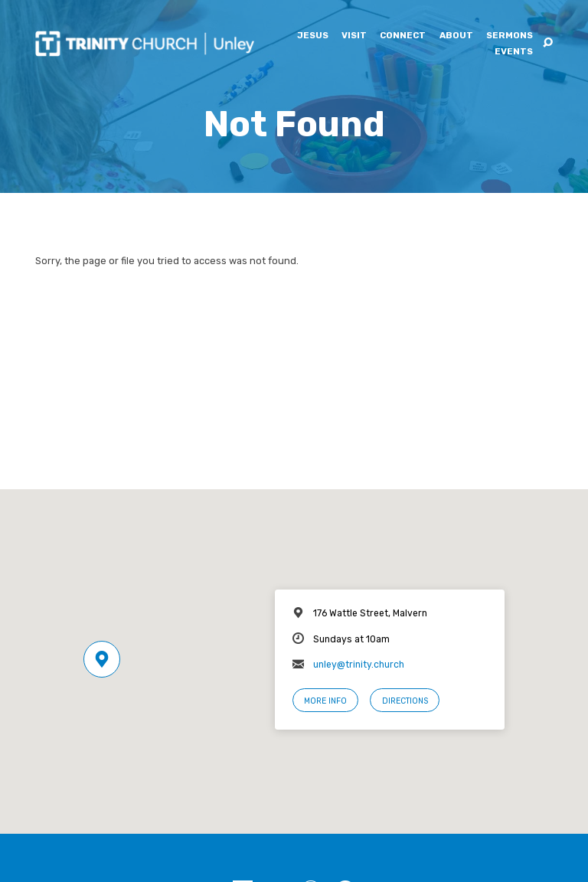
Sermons (510, 36)
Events (514, 52)
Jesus (313, 36)
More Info (325, 701)
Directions (405, 701)
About (456, 36)
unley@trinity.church (359, 665)
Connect (403, 36)
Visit (354, 36)
